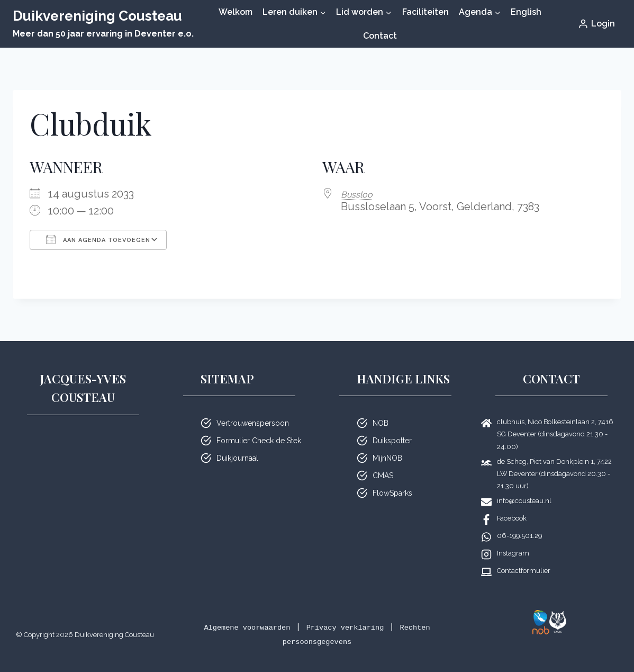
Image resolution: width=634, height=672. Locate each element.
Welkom (236, 12)
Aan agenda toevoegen (98, 239)
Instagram (513, 553)
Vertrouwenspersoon (253, 423)
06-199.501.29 (519, 536)
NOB (381, 423)
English (526, 12)
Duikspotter (392, 441)
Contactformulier (524, 571)
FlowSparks (392, 493)
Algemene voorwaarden (234, 627)
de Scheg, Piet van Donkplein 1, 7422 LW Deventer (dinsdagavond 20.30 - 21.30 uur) (554, 474)
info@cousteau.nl (524, 501)
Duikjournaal (237, 458)
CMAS (383, 476)
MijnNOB (387, 458)
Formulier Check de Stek (259, 441)
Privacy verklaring (352, 627)
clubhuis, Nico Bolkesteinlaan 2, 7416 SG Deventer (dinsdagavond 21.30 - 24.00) (555, 434)
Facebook (512, 518)
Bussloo (360, 194)
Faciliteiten (425, 12)
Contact (380, 36)
